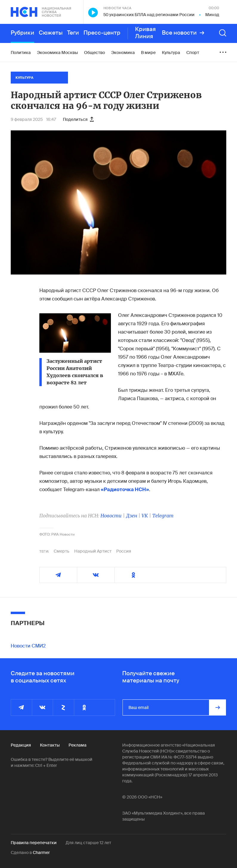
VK (145, 516)
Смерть (62, 551)
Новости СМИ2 (28, 646)
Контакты (50, 745)
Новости (111, 516)
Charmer (41, 852)
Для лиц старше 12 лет (88, 843)
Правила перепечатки (34, 843)
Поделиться (78, 119)
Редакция (21, 745)
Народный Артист (93, 551)
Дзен (132, 516)
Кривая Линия (145, 33)
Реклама (78, 745)
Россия (124, 551)
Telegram (163, 516)
